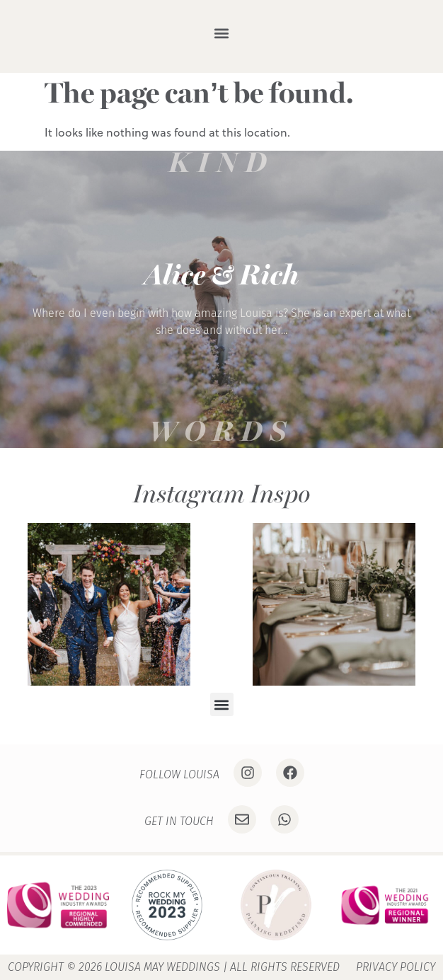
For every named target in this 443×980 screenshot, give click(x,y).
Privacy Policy (396, 967)
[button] (222, 33)
